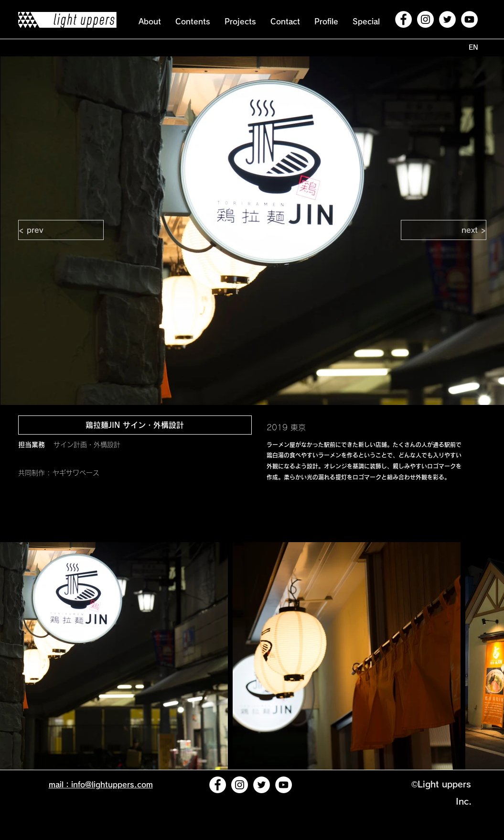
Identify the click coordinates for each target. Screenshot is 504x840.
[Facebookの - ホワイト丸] (403, 19)
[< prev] (61, 230)
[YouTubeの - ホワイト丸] (469, 19)
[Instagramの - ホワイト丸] (425, 19)
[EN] (473, 48)
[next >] (444, 230)
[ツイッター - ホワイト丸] (447, 19)
